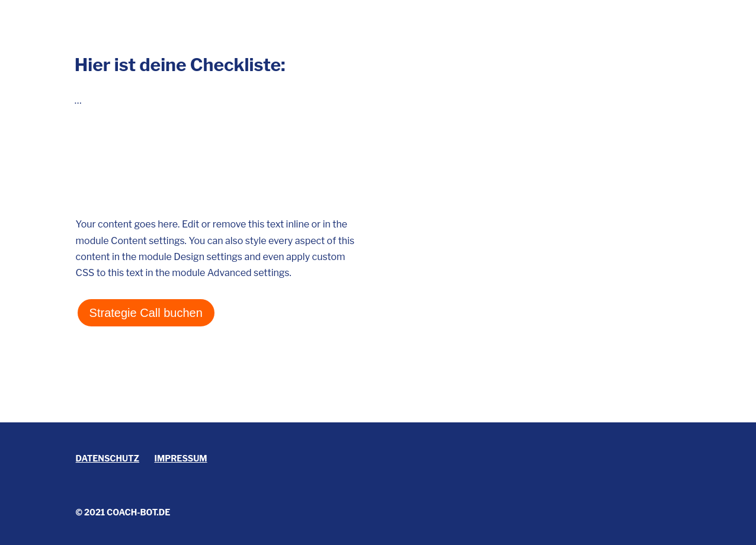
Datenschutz (108, 458)
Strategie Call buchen (146, 313)
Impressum (181, 458)
